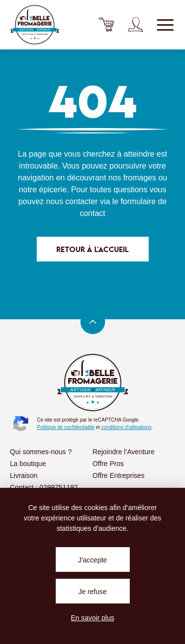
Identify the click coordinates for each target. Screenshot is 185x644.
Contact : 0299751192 (44, 487)
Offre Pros (109, 464)
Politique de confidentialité (66, 427)
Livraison (24, 475)
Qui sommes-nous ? (41, 452)
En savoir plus (93, 618)
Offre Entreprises (119, 475)
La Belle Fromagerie (35, 25)
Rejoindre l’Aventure (124, 452)
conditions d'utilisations (126, 427)
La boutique (28, 464)
